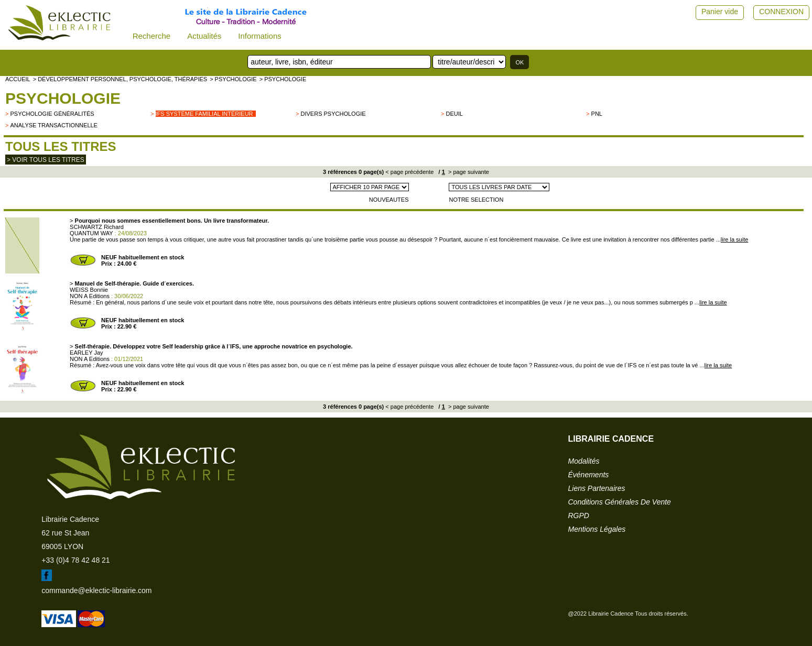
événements (589, 475)
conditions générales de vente (620, 502)
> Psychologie (233, 79)
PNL (597, 114)
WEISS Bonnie (89, 290)
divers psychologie (333, 114)
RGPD (579, 516)
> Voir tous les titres (46, 160)
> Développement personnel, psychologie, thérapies (120, 79)
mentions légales (597, 529)
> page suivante (468, 172)
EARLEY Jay (86, 353)
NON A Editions (90, 296)
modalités (584, 461)
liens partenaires (597, 488)
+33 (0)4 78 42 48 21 (75, 560)
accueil (18, 79)
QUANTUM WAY (91, 233)
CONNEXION (781, 12)
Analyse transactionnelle (53, 125)
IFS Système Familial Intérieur (204, 114)
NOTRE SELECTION (476, 200)
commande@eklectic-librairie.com (96, 590)
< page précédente (409, 172)
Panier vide (720, 12)
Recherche (152, 36)
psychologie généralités (52, 114)
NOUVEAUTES (389, 200)
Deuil (454, 114)
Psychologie (63, 98)
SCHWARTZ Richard (97, 227)
